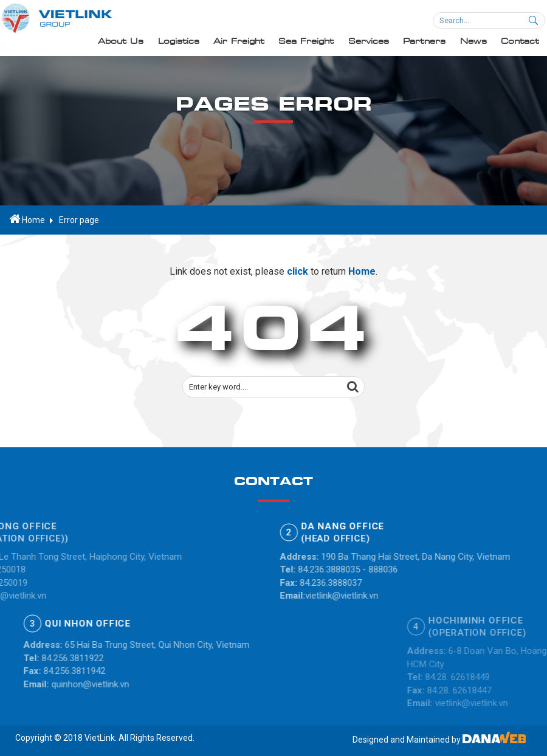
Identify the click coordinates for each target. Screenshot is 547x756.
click (297, 273)
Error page (79, 220)
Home (27, 219)
